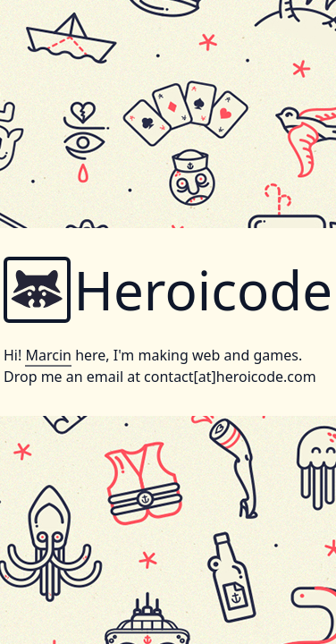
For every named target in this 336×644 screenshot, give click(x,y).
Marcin (48, 355)
